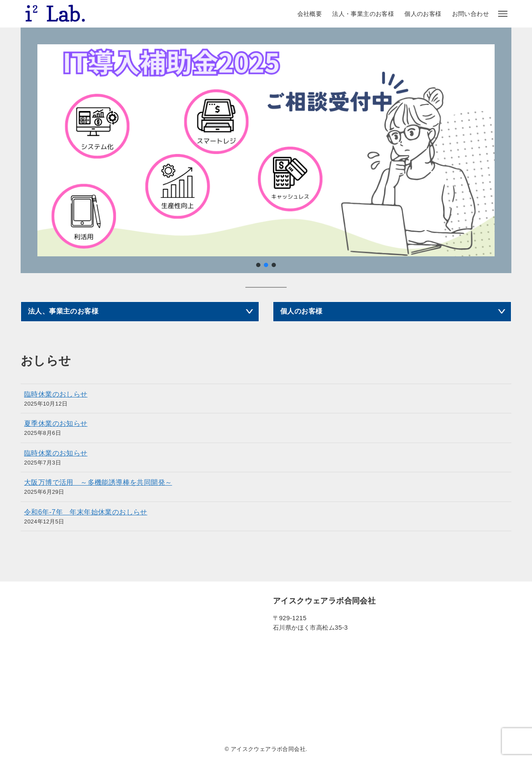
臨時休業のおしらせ (56, 394)
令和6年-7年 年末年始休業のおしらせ (86, 512)
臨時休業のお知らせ (56, 453)
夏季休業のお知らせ (56, 423)
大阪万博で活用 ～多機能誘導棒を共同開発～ (98, 482)
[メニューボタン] (503, 14)
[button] (258, 265)
